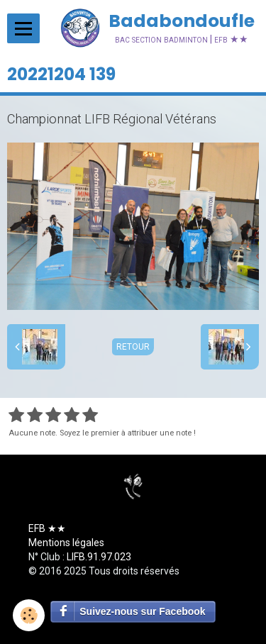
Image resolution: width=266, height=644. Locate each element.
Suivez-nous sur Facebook (142, 611)
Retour (133, 347)
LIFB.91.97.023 (99, 557)
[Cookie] (29, 615)
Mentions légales (66, 543)
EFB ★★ (47, 528)
